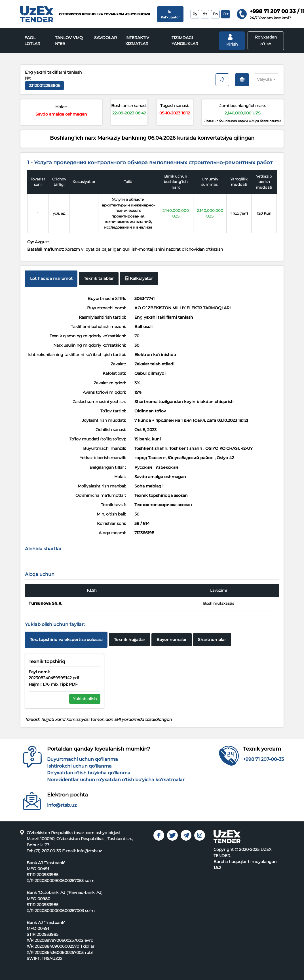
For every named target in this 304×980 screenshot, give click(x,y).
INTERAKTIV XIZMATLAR (137, 41)
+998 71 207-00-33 (263, 759)
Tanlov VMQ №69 (69, 41)
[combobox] (261, 79)
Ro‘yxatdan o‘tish (266, 41)
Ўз (205, 14)
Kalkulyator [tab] (139, 278)
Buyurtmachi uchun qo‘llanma (83, 759)
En (215, 14)
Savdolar (105, 38)
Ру (195, 14)
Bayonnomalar (172, 640)
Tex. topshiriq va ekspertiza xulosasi (66, 640)
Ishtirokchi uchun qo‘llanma (79, 766)
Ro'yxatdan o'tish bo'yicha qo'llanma (89, 773)
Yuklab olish (85, 699)
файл (200, 420)
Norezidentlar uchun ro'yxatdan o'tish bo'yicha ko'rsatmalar (116, 780)
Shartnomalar (212, 640)
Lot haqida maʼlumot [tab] (51, 278)
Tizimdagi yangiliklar (185, 41)
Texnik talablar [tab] (99, 278)
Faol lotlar (32, 41)
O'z (226, 14)
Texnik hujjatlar (130, 640)
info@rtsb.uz (62, 805)
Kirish (232, 40)
